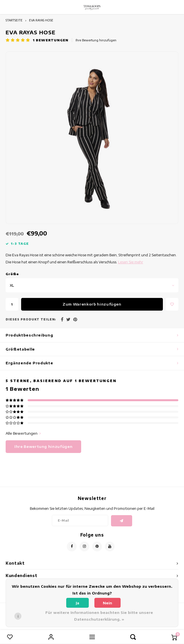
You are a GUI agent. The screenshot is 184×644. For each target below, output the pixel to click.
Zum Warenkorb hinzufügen (92, 304)
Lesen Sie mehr (131, 262)
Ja (77, 603)
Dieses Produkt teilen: (31, 319)
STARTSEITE (14, 20)
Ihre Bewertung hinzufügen (96, 40)
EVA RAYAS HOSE (41, 20)
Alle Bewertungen (23, 433)
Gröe (12, 274)
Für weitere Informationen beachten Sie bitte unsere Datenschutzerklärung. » (99, 616)
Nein (107, 603)
